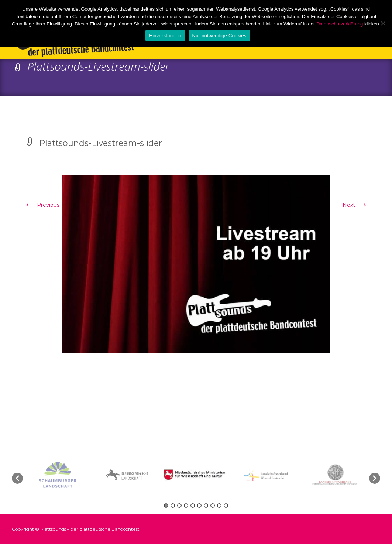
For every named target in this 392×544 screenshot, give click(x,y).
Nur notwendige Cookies (219, 36)
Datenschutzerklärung (340, 24)
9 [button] (219, 506)
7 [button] (206, 506)
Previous (42, 205)
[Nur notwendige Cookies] (383, 23)
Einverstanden (165, 36)
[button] (17, 478)
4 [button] (186, 506)
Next (355, 205)
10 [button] (226, 506)
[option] (196, 475)
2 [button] (173, 506)
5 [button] (193, 506)
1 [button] (166, 506)
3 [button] (179, 506)
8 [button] (213, 506)
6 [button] (199, 506)
